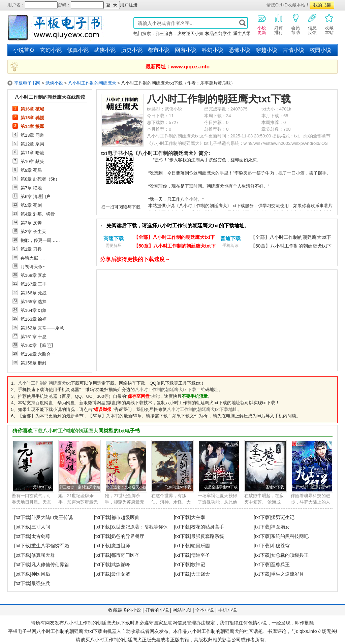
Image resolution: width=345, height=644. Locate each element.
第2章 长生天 (33, 231)
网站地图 (182, 610)
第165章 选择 (34, 301)
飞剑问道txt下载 (178, 487)
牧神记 (198, 565)
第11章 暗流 (32, 153)
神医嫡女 (280, 527)
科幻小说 (213, 50)
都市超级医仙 (125, 517)
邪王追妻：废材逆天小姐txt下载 (85, 487)
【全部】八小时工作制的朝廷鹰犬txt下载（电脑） (174, 238)
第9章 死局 (31, 170)
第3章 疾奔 (31, 223)
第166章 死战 (34, 293)
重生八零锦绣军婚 (50, 546)
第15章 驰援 (32, 118)
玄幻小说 (51, 50)
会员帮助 (295, 24)
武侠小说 (105, 50)
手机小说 (227, 610)
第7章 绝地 (31, 188)
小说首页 (24, 50)
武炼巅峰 (121, 565)
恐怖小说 (240, 50)
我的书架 (322, 5)
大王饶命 (200, 574)
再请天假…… (34, 258)
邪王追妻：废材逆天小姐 (179, 34)
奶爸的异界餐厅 (128, 536)
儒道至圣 (200, 555)
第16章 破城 (32, 109)
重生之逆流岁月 (287, 574)
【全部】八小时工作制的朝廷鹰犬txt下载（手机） (291, 238)
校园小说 (320, 50)
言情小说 (293, 50)
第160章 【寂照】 (38, 345)
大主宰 (198, 517)
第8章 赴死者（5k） (40, 179)
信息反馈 (312, 24)
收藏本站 (329, 24)
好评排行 (279, 24)
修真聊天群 (43, 555)
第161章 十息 (34, 336)
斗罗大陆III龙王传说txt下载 (314, 487)
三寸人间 (41, 527)
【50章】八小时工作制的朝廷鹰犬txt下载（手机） (291, 247)
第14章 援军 (32, 126)
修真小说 (78, 50)
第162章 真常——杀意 (42, 328)
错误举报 (103, 409)
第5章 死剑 (31, 205)
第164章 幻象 (34, 310)
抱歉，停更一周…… (40, 240)
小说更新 (262, 24)
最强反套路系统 (208, 536)
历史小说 (132, 50)
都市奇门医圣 (125, 555)
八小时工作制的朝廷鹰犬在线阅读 (50, 97)
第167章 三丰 (34, 284)
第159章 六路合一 (38, 354)
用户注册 (129, 5)
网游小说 (186, 50)
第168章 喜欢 (34, 275)
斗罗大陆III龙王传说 (52, 517)
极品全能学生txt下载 (221, 487)
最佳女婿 (121, 574)
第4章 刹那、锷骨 (38, 214)
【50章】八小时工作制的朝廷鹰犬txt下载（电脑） (175, 247)
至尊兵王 (280, 565)
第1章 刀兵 (31, 249)
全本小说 (205, 610)
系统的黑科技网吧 (290, 536)
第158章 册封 (34, 363)
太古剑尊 (41, 536)
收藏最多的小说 (125, 610)
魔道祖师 (121, 546)
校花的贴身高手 (208, 527)
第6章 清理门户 (36, 196)
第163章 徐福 (34, 319)
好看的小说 (157, 610)
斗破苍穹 (280, 546)
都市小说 (159, 50)
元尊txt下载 (42, 487)
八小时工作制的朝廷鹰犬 (92, 83)
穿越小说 (266, 50)
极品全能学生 (218, 34)
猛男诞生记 (283, 517)
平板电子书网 (27, 83)
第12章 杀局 (32, 144)
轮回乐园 (200, 546)
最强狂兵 (41, 583)
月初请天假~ (33, 266)
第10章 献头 (32, 161)
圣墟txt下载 (275, 487)
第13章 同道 (32, 135)
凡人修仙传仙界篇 (50, 565)
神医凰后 (41, 574)
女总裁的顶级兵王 (290, 555)
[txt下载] (23, 517)
